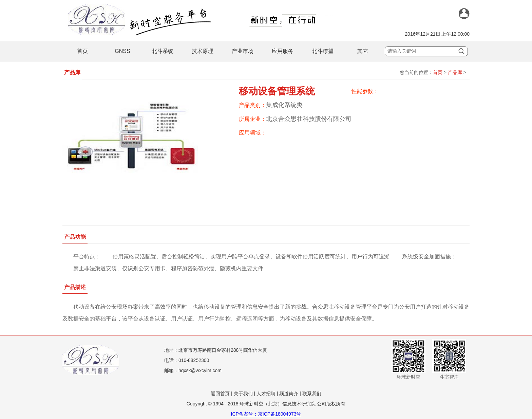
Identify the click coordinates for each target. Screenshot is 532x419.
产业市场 (243, 51)
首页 (82, 51)
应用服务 (283, 51)
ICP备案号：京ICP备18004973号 (266, 414)
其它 (363, 51)
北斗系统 (163, 51)
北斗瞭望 (323, 51)
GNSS (122, 51)
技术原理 (203, 51)
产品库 (455, 72)
